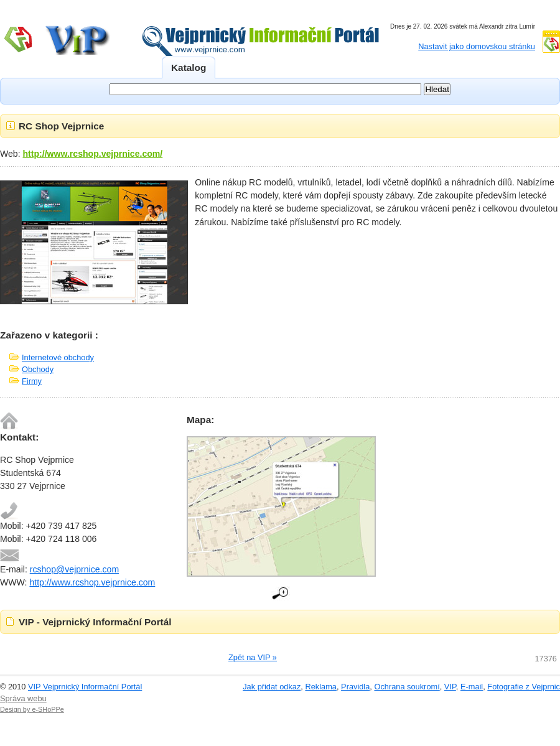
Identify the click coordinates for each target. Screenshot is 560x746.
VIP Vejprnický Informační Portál (85, 687)
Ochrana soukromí (407, 687)
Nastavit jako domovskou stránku (477, 46)
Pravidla (355, 687)
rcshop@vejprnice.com (74, 569)
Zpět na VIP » (253, 657)
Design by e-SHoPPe (32, 709)
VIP (450, 687)
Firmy (32, 381)
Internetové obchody (58, 357)
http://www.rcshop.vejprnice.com (92, 582)
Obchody (38, 369)
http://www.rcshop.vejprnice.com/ (93, 154)
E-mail (472, 687)
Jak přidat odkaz (272, 687)
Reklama (321, 687)
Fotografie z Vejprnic (524, 687)
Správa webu (23, 698)
